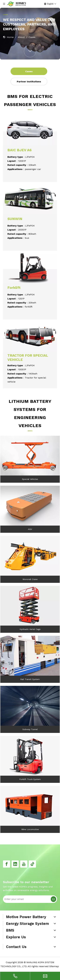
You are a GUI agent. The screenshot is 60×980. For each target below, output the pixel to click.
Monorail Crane (30, 579)
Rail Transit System (30, 679)
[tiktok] (32, 864)
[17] (30, 130)
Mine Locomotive (30, 829)
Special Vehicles (30, 479)
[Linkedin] (15, 864)
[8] (30, 506)
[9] (30, 556)
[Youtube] (24, 864)
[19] (30, 336)
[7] (30, 456)
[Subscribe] (53, 899)
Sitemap (54, 966)
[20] (30, 199)
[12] (30, 706)
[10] (30, 756)
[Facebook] (7, 864)
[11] (30, 656)
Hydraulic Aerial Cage (30, 629)
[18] (30, 268)
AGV (30, 529)
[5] (30, 606)
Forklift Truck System (30, 779)
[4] (30, 806)
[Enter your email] (27, 899)
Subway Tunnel (30, 729)
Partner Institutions (29, 82)
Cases (29, 71)
